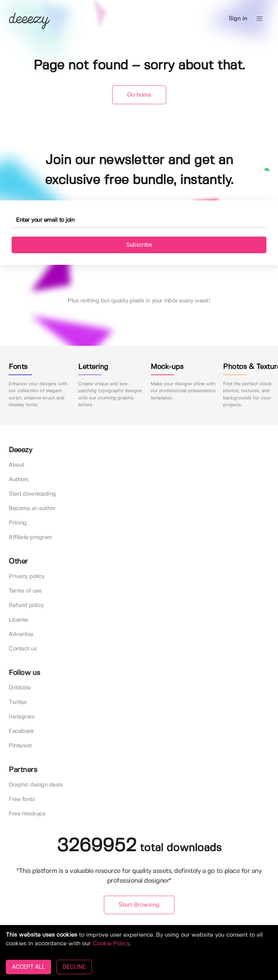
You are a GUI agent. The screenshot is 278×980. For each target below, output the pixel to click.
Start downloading (32, 494)
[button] (260, 19)
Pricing (18, 523)
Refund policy (26, 605)
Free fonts (22, 799)
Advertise (21, 634)
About (16, 465)
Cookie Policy (111, 944)
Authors (19, 480)
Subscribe (139, 245)
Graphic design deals (36, 785)
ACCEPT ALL (28, 967)
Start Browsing (139, 905)
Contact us (23, 649)
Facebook (21, 731)
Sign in (238, 19)
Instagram (22, 717)
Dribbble (20, 688)
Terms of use (25, 591)
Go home (139, 95)
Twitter (18, 702)
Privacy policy (26, 576)
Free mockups (27, 814)
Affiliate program (30, 537)
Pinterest (20, 746)
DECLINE (74, 967)
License (18, 620)
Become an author (32, 508)
